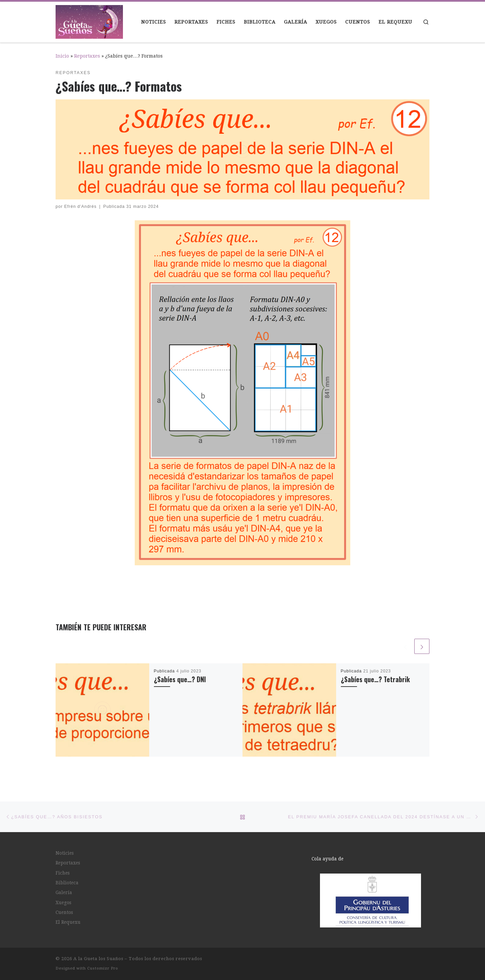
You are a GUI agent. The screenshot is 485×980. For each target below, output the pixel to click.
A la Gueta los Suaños (98, 959)
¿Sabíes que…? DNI (180, 679)
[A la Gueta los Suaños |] (89, 20)
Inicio (62, 56)
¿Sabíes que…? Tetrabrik (375, 679)
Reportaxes (87, 56)
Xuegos (63, 903)
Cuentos (64, 912)
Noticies (65, 853)
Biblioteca (67, 883)
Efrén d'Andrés (80, 207)
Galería (64, 892)
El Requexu (68, 922)
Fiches (63, 873)
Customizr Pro (103, 968)
